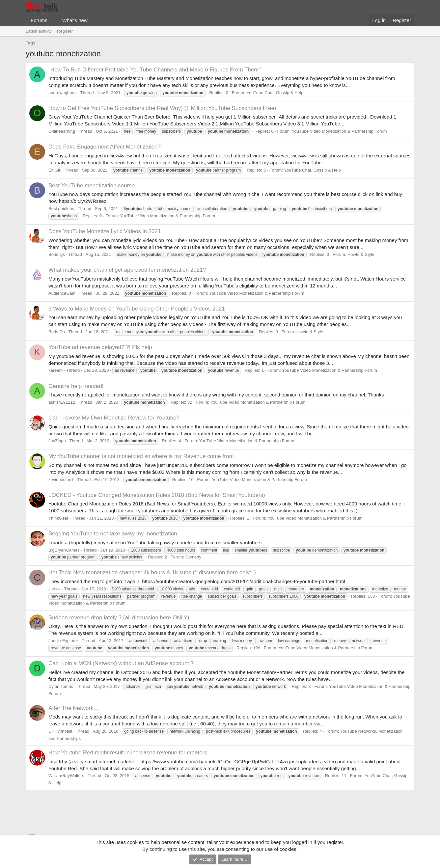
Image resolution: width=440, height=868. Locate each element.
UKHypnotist (60, 731)
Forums (39, 20)
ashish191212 (62, 402)
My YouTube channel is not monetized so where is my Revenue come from (141, 456)
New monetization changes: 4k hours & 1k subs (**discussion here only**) (152, 572)
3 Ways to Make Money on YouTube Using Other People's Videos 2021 (137, 309)
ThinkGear (58, 518)
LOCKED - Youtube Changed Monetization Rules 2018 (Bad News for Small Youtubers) (157, 495)
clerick (55, 589)
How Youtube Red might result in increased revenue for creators (128, 753)
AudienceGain (62, 293)
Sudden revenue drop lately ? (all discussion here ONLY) (119, 618)
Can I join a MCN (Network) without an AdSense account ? (121, 663)
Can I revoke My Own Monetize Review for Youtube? (114, 418)
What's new (75, 20)
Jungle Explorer (63, 641)
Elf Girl (55, 170)
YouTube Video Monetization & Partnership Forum (339, 131)
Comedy (193, 557)
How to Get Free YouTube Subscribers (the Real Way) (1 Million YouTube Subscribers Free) (162, 108)
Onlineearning (62, 131)
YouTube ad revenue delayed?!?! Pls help (100, 347)
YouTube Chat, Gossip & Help (275, 93)
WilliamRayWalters (66, 776)
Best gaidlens (61, 209)
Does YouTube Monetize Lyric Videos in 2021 (105, 231)
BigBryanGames (64, 550)
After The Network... (73, 708)
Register (65, 31)
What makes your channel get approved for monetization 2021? (127, 270)
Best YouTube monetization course (92, 186)
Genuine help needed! (76, 386)
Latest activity (39, 31)
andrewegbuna (63, 93)
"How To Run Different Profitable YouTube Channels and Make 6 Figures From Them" (155, 70)
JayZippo (57, 441)
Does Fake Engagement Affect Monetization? (105, 147)
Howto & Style (361, 254)
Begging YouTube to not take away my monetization (113, 534)
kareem (55, 370)
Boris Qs (57, 254)
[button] (53, 20)
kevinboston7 (61, 480)
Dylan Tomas (61, 686)
